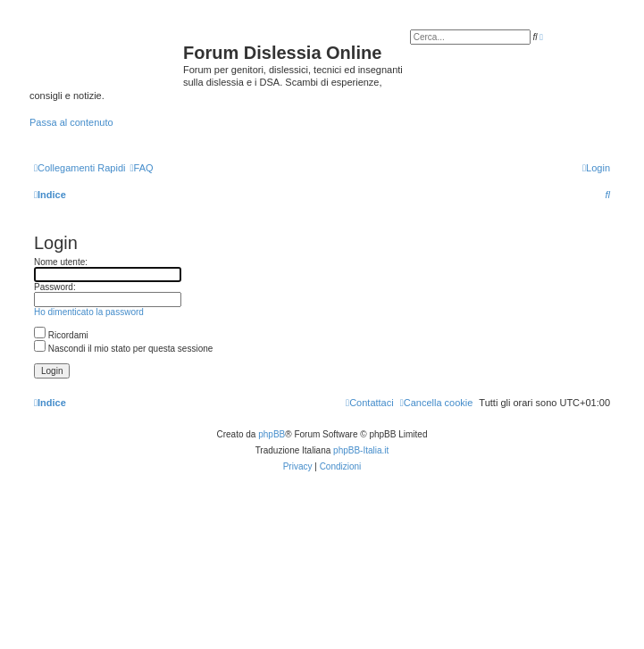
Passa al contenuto (71, 122)
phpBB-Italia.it (361, 450)
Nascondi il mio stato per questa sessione (123, 349)
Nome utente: (61, 262)
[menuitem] (141, 168)
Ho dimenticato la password (89, 312)
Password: (55, 287)
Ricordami (61, 335)
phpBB (272, 434)
